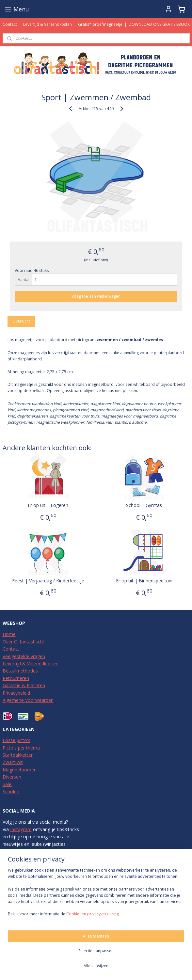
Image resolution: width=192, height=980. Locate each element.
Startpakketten (18, 755)
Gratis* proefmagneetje (100, 24)
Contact (10, 24)
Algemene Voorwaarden (28, 700)
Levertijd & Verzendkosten (48, 24)
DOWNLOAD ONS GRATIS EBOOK (159, 24)
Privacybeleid (16, 693)
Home (9, 634)
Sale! (8, 784)
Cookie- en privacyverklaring (93, 914)
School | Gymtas (144, 505)
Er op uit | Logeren (48, 505)
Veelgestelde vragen (24, 656)
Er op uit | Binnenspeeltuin (144, 581)
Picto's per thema (21, 748)
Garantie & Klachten (24, 685)
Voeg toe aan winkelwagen (96, 296)
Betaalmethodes (20, 671)
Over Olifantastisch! (23, 642)
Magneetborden (20, 770)
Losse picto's (16, 740)
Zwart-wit (13, 762)
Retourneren (16, 678)
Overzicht (21, 321)
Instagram (21, 829)
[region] (96, 895)
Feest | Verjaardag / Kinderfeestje (48, 581)
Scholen (11, 791)
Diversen (12, 777)
